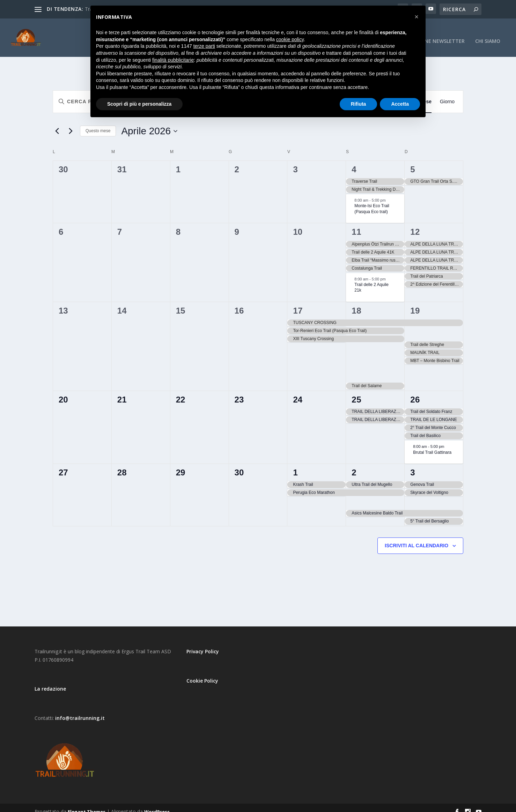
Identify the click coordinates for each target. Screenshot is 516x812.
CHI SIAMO (488, 34)
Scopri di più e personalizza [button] (139, 104)
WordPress (157, 804)
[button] (417, 17)
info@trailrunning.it (80, 710)
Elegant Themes (87, 804)
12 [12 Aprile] (415, 224)
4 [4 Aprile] (354, 162)
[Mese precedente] (57, 123)
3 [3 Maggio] (413, 465)
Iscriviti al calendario (417, 538)
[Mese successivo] (71, 123)
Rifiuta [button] (359, 104)
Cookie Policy (202, 673)
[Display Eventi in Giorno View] (447, 94)
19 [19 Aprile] (415, 303)
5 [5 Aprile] (413, 162)
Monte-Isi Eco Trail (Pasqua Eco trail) (372, 201)
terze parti (204, 46)
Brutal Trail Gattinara (432, 444)
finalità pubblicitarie (173, 60)
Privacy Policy (203, 644)
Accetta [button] (400, 104)
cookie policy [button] (290, 39)
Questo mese (98, 123)
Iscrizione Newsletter (434, 34)
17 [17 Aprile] (298, 303)
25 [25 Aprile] (356, 392)
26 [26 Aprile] (415, 392)
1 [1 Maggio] (295, 465)
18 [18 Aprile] (356, 303)
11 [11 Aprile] (356, 224)
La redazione (50, 681)
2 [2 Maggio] (354, 465)
